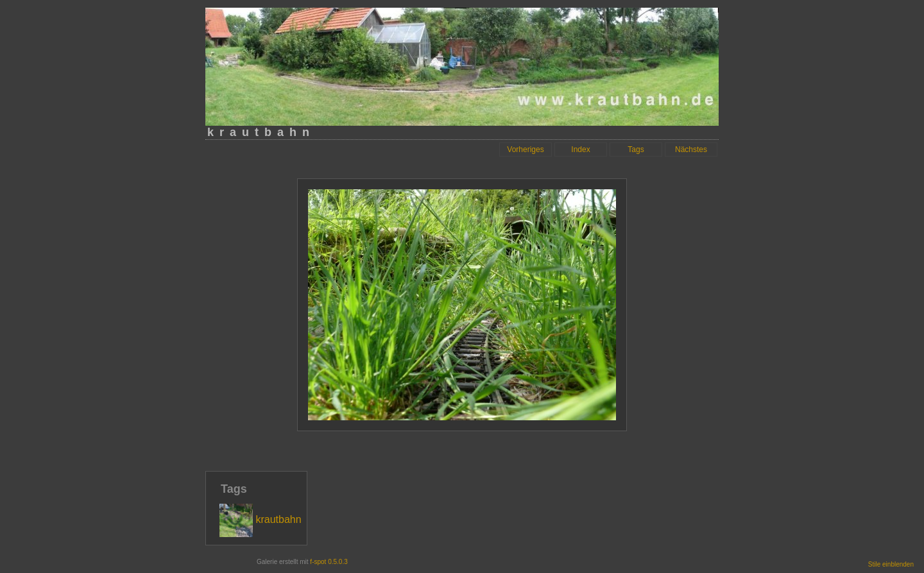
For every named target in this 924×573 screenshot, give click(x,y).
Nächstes (691, 150)
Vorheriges (525, 150)
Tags (636, 150)
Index (580, 150)
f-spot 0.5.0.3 (329, 562)
